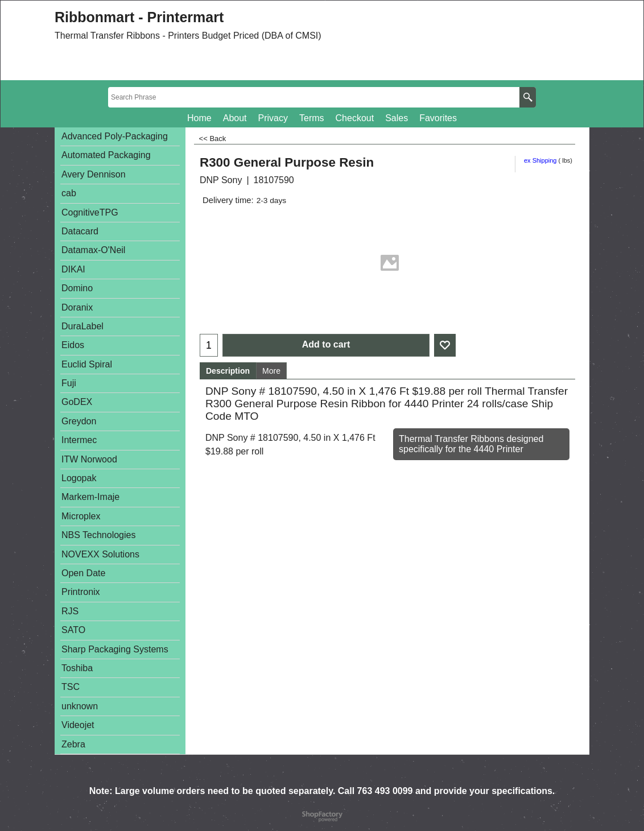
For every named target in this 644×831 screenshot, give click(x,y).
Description (228, 371)
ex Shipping (540, 160)
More (271, 371)
